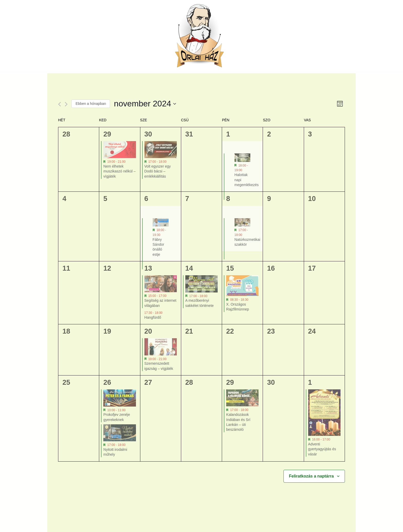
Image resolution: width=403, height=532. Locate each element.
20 (148, 331)
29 (107, 134)
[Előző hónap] (59, 104)
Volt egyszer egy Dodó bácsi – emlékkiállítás (158, 171)
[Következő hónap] (66, 104)
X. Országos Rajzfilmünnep (238, 307)
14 (189, 268)
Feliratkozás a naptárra (311, 476)
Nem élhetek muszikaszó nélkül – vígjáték (119, 171)
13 (148, 268)
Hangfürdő (153, 317)
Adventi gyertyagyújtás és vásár (322, 449)
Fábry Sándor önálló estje (158, 247)
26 (107, 382)
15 (230, 268)
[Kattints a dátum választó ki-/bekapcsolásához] (145, 104)
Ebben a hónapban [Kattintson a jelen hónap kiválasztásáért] (91, 104)
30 (148, 134)
